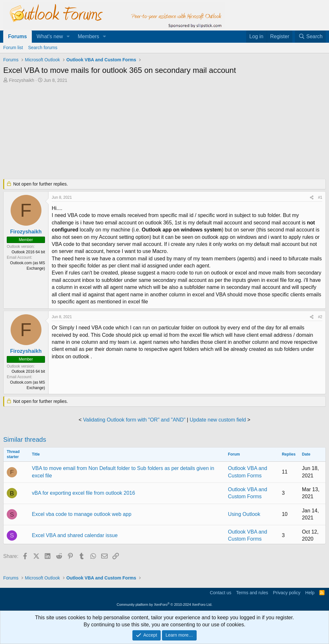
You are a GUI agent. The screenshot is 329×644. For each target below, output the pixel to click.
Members (89, 36)
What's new (50, 36)
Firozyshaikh (22, 80)
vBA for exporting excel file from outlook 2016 (83, 493)
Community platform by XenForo (164, 605)
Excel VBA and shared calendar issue (75, 535)
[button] (68, 37)
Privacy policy (287, 593)
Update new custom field (218, 420)
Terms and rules (252, 593)
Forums (18, 36)
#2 (320, 317)
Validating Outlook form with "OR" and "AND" (134, 420)
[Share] (312, 198)
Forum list (13, 48)
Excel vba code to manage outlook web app (82, 514)
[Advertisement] (159, 132)
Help (310, 593)
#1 (320, 197)
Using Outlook (244, 514)
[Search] (310, 37)
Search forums (43, 48)
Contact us (221, 593)
